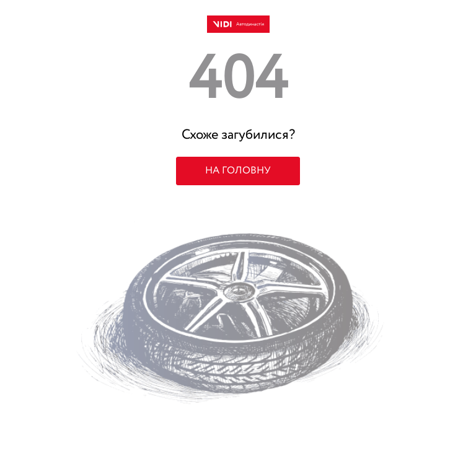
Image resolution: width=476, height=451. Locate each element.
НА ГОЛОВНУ (238, 171)
